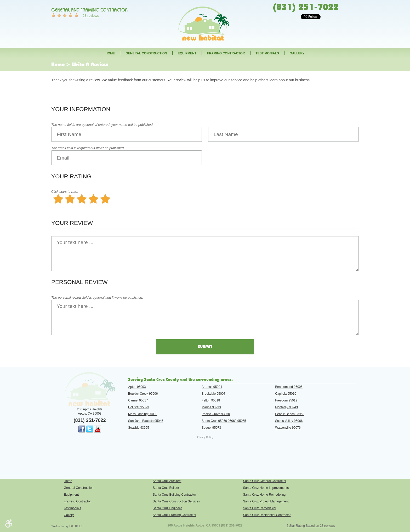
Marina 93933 (211, 407)
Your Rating (71, 176)
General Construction (146, 53)
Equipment (187, 53)
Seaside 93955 (139, 428)
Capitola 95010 (286, 394)
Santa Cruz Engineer (167, 508)
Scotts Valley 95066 (289, 421)
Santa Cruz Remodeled (259, 508)
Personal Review (79, 282)
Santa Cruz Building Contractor (174, 495)
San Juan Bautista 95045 (146, 421)
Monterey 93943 (286, 407)
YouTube (98, 429)
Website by (67, 526)
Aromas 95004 (212, 387)
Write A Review (90, 64)
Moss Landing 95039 (143, 414)
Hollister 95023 (139, 407)
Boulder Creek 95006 (143, 394)
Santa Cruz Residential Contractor (267, 515)
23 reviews (91, 16)
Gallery (297, 53)
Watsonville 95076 (288, 428)
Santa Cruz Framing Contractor (175, 515)
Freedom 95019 (286, 400)
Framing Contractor (226, 53)
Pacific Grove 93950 (216, 414)
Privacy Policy (205, 437)
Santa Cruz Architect (167, 481)
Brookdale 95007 (213, 394)
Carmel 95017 (138, 400)
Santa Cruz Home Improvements (266, 488)
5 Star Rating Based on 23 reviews (311, 526)
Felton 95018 (211, 400)
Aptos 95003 (137, 387)
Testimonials (267, 53)
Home (110, 53)
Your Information (81, 109)
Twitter (90, 429)
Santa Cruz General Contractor (264, 481)
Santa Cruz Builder (166, 488)
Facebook (82, 429)
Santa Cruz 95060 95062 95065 (224, 421)
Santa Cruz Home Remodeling (264, 495)
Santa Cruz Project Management (266, 501)
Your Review (72, 223)
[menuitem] (110, 53)
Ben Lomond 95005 (289, 387)
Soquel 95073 (211, 428)
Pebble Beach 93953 (290, 414)
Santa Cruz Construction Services (176, 501)
